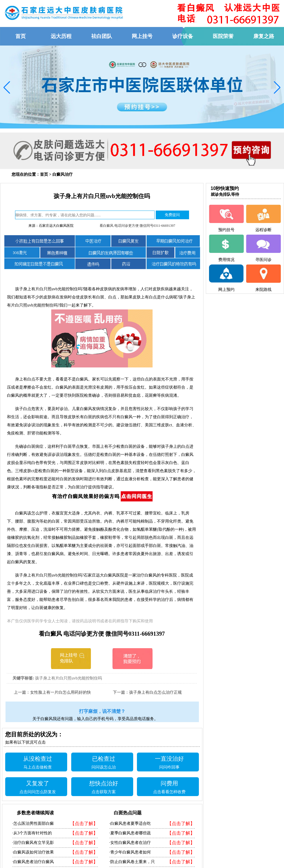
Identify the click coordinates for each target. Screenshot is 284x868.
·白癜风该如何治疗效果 (33, 852)
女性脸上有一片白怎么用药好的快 (61, 692)
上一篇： (22, 692)
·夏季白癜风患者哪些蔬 (130, 833)
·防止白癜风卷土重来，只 (132, 862)
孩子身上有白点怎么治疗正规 (155, 692)
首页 (44, 174)
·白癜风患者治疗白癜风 (33, 862)
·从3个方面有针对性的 (32, 833)
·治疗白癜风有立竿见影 (33, 843)
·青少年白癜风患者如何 (130, 852)
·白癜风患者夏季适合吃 (130, 823)
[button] (7, 88)
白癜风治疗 (63, 174)
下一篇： (121, 692)
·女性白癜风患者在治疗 (130, 843)
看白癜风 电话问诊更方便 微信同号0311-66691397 (138, 226)
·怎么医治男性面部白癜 (33, 823)
